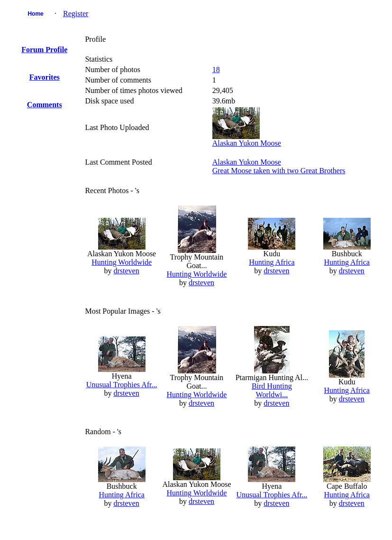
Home (35, 14)
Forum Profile (44, 50)
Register (76, 14)
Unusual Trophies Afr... (122, 385)
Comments (45, 105)
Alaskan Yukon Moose (247, 143)
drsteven (127, 271)
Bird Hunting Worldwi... (272, 390)
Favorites (45, 77)
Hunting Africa (272, 262)
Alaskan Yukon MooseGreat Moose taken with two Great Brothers (279, 166)
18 (216, 70)
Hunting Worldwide (122, 262)
